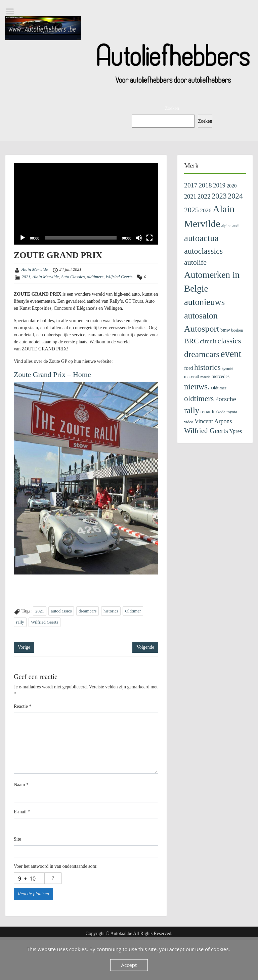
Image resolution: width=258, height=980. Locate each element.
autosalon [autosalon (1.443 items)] (201, 316)
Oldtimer (133, 611)
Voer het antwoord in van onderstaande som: (56, 866)
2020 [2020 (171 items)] (232, 186)
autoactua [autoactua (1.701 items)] (201, 238)
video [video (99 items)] (189, 422)
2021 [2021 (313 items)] (190, 197)
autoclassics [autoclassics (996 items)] (203, 251)
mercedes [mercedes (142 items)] (221, 376)
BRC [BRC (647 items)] (191, 341)
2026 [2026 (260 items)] (206, 210)
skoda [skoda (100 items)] (220, 412)
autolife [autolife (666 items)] (195, 262)
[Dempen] (139, 238)
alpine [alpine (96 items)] (226, 226)
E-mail (22, 812)
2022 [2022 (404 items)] (204, 196)
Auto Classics (73, 277)
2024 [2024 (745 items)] (235, 196)
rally (20, 622)
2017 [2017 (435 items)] (191, 185)
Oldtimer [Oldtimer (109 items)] (219, 388)
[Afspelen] (23, 238)
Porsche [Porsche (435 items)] (226, 399)
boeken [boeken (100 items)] (237, 330)
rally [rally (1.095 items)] (192, 410)
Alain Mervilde (35, 269)
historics (111, 611)
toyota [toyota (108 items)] (232, 412)
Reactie (23, 706)
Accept (129, 965)
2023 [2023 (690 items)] (219, 196)
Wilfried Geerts (119, 277)
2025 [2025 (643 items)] (191, 210)
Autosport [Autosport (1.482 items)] (202, 329)
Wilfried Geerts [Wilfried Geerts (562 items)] (206, 431)
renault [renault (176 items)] (208, 411)
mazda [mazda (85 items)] (205, 377)
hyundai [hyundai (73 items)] (227, 369)
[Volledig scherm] (149, 238)
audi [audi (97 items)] (236, 226)
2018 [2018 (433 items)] (205, 185)
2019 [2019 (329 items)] (219, 185)
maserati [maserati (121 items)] (192, 376)
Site (17, 839)
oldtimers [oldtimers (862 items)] (199, 398)
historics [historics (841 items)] (207, 367)
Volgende (145, 647)
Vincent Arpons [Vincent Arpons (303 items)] (213, 421)
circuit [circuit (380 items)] (208, 341)
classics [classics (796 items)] (229, 341)
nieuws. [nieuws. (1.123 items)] (197, 387)
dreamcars (88, 611)
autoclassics (61, 611)
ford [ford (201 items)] (188, 368)
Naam (21, 785)
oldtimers (95, 277)
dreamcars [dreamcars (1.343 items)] (202, 354)
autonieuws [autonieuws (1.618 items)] (204, 302)
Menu (12, 11)
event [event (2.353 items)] (231, 354)
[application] (86, 204)
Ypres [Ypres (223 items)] (236, 431)
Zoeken (172, 108)
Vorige (24, 647)
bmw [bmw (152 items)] (225, 330)
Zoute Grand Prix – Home (52, 374)
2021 (26, 277)
